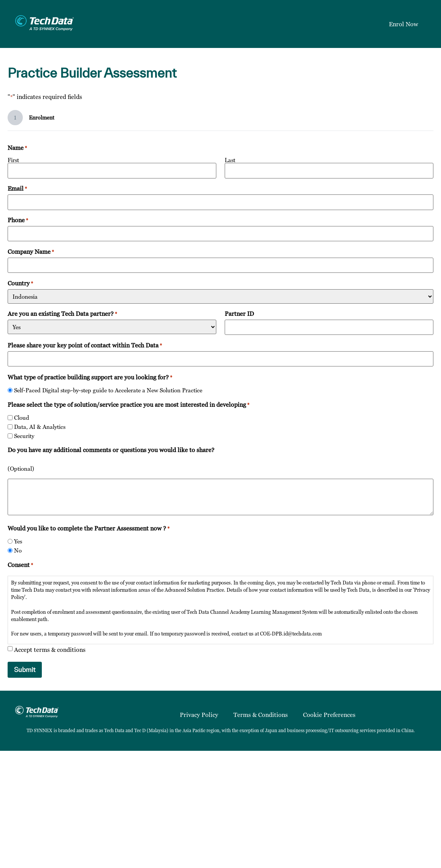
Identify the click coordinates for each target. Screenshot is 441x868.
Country (20, 282)
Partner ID (239, 313)
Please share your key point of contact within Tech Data (85, 344)
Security (24, 435)
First (13, 160)
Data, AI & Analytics (40, 426)
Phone (18, 220)
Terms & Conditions (261, 714)
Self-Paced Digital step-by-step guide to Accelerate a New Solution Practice (108, 389)
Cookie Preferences (329, 714)
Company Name (31, 251)
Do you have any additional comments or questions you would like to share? (111, 449)
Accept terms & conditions (50, 649)
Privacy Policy (199, 714)
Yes (18, 541)
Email (17, 188)
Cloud (22, 417)
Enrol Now (404, 24)
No (18, 550)
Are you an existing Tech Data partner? (62, 313)
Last (230, 160)
